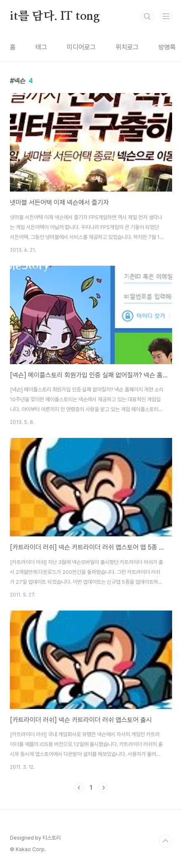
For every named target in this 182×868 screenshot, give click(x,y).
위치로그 (127, 47)
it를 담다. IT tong (55, 16)
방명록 (167, 47)
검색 (147, 16)
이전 (79, 788)
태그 (41, 47)
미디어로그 (81, 47)
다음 (103, 788)
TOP (165, 841)
